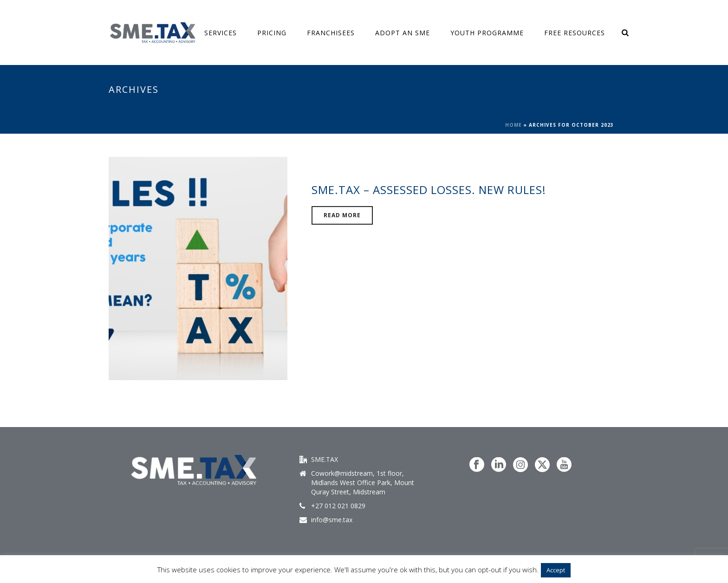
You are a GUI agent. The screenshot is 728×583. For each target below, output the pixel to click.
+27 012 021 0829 (338, 506)
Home (513, 125)
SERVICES (221, 33)
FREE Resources (575, 33)
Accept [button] (556, 570)
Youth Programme (487, 33)
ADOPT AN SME (403, 33)
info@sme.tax (332, 520)
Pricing (272, 33)
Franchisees (331, 33)
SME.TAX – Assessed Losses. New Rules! (429, 190)
